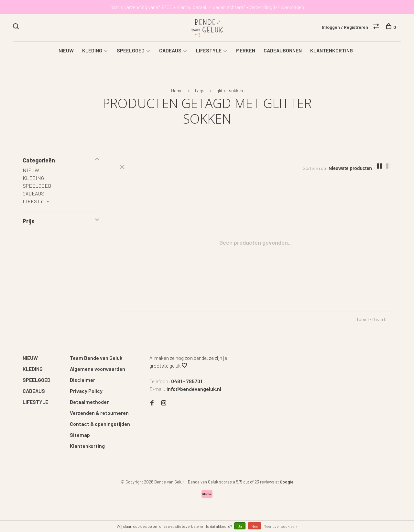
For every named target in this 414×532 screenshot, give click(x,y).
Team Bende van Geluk (96, 358)
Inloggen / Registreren (345, 27)
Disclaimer (82, 380)
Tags (199, 90)
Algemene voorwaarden (98, 369)
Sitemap (80, 435)
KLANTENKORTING (332, 50)
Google (287, 482)
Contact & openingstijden (100, 424)
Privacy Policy (86, 391)
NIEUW (66, 50)
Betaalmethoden (90, 402)
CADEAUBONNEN (283, 50)
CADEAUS (170, 50)
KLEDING (92, 50)
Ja (240, 526)
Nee (255, 526)
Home (177, 90)
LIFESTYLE (209, 50)
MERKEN (246, 50)
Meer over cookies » (281, 526)
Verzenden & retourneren (99, 413)
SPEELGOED (131, 50)
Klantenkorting (87, 446)
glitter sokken (230, 90)
